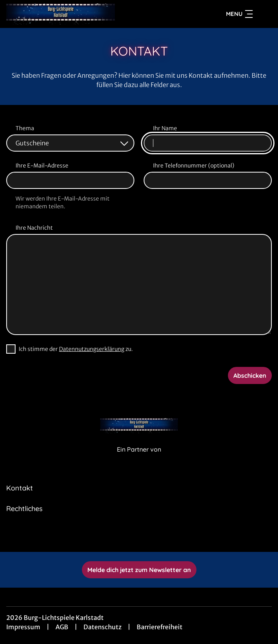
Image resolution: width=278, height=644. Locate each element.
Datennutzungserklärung (92, 349)
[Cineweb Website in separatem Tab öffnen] (139, 458)
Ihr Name (165, 128)
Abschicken (250, 375)
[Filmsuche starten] (264, 14)
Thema (25, 128)
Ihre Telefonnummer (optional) (194, 166)
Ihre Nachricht (34, 228)
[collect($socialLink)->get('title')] (122, 535)
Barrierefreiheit (160, 627)
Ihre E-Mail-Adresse (42, 166)
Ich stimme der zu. (76, 349)
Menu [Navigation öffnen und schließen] (239, 14)
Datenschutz (103, 627)
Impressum (23, 627)
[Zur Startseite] (61, 14)
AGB (62, 627)
